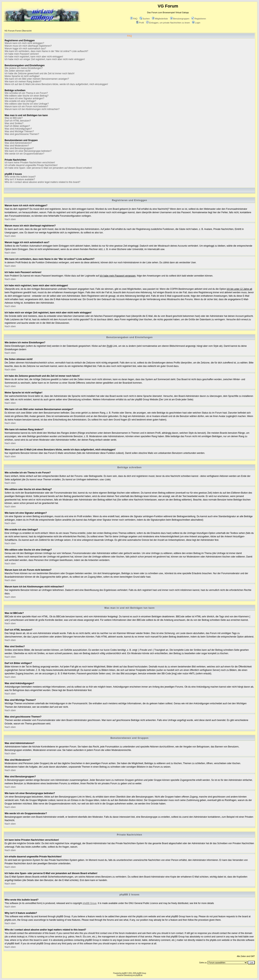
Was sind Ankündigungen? (18, 129)
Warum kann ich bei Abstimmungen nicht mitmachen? (32, 109)
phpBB (124, 973)
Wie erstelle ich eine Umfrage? (20, 101)
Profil (140, 23)
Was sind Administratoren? (18, 143)
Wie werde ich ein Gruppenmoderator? (24, 154)
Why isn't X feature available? (20, 179)
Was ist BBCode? (14, 118)
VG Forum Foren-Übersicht (18, 31)
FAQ (134, 19)
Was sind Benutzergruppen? (19, 148)
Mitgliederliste (160, 19)
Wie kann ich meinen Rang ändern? (23, 82)
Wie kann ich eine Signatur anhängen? (24, 98)
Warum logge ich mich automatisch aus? (25, 49)
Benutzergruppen (180, 19)
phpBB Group (90, 903)
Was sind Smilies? (14, 123)
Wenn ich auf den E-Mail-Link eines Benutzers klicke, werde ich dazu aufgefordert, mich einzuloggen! (56, 84)
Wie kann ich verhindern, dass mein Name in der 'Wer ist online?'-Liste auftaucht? (46, 51)
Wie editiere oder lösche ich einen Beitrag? (27, 96)
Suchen (145, 19)
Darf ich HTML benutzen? (18, 121)
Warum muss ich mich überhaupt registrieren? (28, 46)
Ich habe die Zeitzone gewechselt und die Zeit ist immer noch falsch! (40, 73)
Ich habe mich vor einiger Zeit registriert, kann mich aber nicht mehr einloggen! (45, 59)
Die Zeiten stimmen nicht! (18, 71)
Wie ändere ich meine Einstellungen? (24, 68)
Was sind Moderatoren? (17, 146)
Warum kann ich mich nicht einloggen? (24, 43)
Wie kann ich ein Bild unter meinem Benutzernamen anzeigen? (37, 79)
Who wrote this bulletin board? (20, 177)
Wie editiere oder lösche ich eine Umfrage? (27, 104)
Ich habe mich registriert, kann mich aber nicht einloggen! (34, 57)
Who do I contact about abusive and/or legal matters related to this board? (42, 182)
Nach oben (10, 219)
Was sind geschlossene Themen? (22, 134)
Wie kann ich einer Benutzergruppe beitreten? (28, 151)
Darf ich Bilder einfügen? (17, 126)
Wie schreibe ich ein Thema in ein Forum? (26, 93)
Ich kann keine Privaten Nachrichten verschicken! (30, 163)
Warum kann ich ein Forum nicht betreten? (26, 107)
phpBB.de (139, 975)
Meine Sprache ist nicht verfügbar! (22, 76)
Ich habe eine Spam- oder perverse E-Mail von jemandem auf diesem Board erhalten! (48, 168)
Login (196, 23)
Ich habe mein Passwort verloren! (22, 54)
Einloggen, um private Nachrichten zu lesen (168, 23)
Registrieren (199, 19)
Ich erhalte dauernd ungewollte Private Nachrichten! (31, 165)
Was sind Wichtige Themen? (19, 131)
